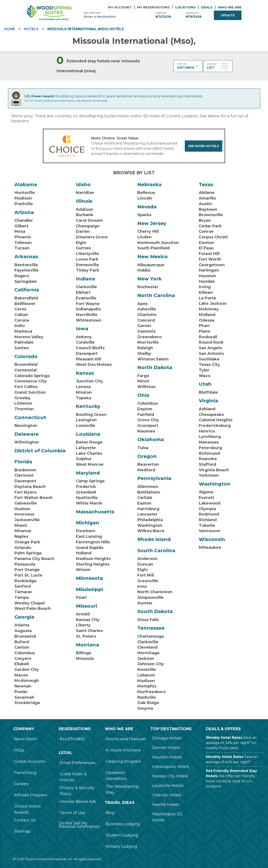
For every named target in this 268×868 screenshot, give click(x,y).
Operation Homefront (116, 776)
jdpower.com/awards (94, 101)
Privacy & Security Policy (77, 791)
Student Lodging (122, 835)
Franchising (25, 773)
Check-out (193, 13)
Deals (207, 7)
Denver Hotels (166, 748)
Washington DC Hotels (168, 817)
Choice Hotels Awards (27, 809)
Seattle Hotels (166, 805)
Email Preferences (78, 763)
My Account (120, 7)
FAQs (19, 750)
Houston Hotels (167, 757)
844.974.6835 (72, 739)
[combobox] (116, 17)
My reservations (153, 7)
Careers (21, 784)
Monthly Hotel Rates (225, 757)
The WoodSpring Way (122, 789)
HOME (10, 29)
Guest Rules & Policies (73, 777)
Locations (185, 7)
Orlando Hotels (167, 795)
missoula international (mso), (134, 41)
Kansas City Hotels (170, 776)
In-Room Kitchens (123, 750)
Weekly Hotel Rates (224, 738)
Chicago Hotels (167, 738)
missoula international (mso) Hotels (86, 29)
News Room (26, 739)
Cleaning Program (123, 761)
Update (228, 15)
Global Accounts (30, 761)
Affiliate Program (31, 795)
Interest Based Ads (78, 802)
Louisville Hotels (168, 786)
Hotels (31, 29)
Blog (110, 813)
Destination (92, 13)
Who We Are (230, 7)
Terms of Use (72, 813)
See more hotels (204, 146)
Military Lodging (121, 846)
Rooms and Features (126, 739)
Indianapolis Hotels (171, 767)
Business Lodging (123, 824)
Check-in (161, 13)
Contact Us (25, 820)
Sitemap (22, 831)
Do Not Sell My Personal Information (79, 825)
